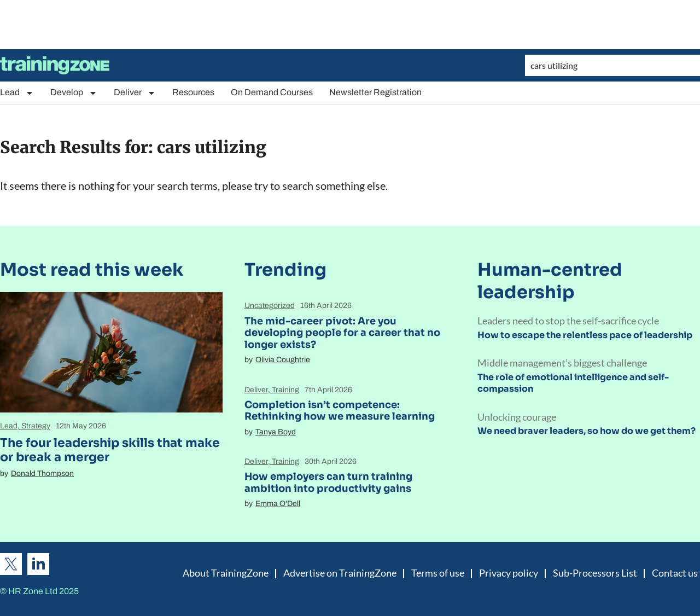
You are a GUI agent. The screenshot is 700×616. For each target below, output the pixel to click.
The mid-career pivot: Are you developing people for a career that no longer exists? (342, 333)
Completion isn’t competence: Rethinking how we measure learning (340, 411)
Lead (17, 93)
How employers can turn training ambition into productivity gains (328, 483)
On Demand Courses (272, 92)
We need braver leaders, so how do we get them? (587, 431)
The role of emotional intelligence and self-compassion (573, 383)
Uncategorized (270, 306)
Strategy (36, 426)
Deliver (135, 93)
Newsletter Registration (375, 92)
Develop (74, 93)
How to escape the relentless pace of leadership (585, 335)
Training (285, 390)
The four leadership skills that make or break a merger (110, 450)
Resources (193, 92)
